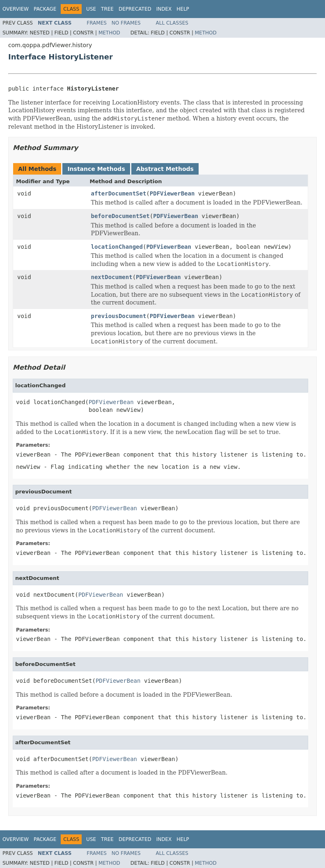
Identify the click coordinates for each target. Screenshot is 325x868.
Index (164, 9)
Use (91, 9)
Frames (97, 23)
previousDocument (119, 316)
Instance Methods (96, 169)
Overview (16, 9)
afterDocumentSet (119, 193)
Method (109, 33)
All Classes (172, 23)
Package (45, 9)
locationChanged (117, 247)
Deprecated (135, 9)
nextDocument (112, 277)
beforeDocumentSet (120, 216)
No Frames (126, 23)
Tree (107, 9)
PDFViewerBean (172, 193)
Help (183, 9)
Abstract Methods (165, 169)
